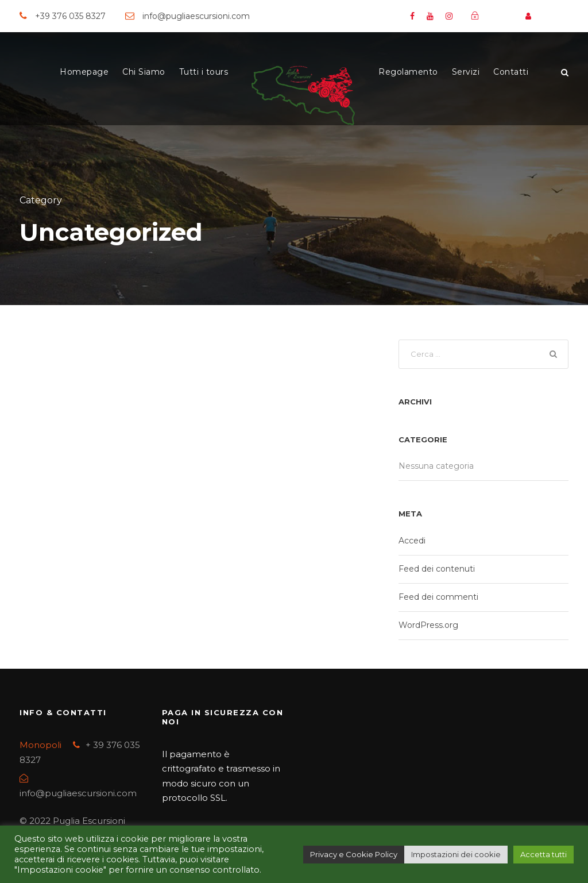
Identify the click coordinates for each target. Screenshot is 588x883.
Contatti (511, 72)
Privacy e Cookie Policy (354, 854)
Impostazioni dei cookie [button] (456, 854)
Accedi (412, 541)
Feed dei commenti (438, 597)
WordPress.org (428, 625)
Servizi (466, 72)
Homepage (84, 72)
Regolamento (408, 72)
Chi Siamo (144, 72)
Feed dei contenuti (437, 569)
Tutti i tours (204, 72)
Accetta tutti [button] (543, 854)
